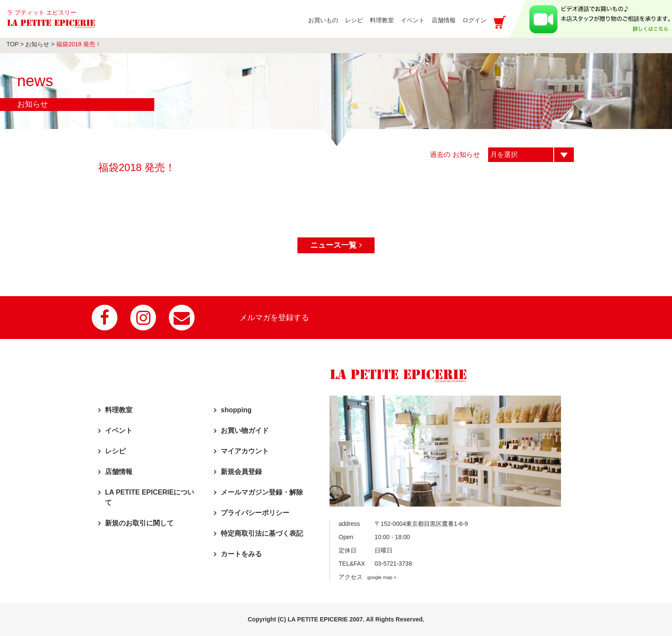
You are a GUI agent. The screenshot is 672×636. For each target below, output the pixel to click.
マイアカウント (245, 451)
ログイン (474, 20)
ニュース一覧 (336, 245)
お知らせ (37, 44)
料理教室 (119, 410)
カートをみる (241, 554)
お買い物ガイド (245, 430)
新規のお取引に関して (139, 523)
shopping (236, 410)
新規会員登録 (241, 472)
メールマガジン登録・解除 (262, 492)
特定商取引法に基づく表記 (262, 533)
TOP (12, 44)
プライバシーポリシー (255, 513)
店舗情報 (119, 472)
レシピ (115, 451)
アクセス (367, 577)
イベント (119, 430)
